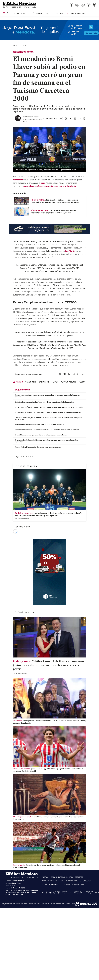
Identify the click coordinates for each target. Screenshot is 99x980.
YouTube (51, 892)
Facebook (43, 892)
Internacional (78, 885)
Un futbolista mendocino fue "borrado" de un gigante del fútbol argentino (44, 402)
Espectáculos (85, 881)
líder (43, 183)
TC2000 (82, 382)
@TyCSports (33, 345)
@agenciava (47, 268)
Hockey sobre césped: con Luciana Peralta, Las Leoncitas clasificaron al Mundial (47, 430)
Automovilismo (68, 382)
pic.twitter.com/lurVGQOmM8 (66, 268)
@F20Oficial (54, 332)
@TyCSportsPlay (47, 345)
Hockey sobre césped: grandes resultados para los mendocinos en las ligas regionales (49, 407)
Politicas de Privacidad (78, 892)
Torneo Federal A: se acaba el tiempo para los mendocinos (38, 447)
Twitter (47, 892)
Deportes (23, 45)
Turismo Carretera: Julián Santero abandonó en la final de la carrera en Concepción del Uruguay (48, 418)
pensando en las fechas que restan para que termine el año (49, 186)
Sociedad (46, 885)
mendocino (18, 180)
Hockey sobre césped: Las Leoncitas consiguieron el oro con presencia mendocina (48, 412)
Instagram (58, 892)
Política (59, 13)
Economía (55, 885)
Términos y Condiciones (66, 892)
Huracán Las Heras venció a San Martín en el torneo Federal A (39, 425)
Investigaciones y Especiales (84, 13)
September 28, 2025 (67, 271)
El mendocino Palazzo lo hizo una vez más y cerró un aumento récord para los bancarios (46, 441)
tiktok (55, 892)
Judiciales (66, 885)
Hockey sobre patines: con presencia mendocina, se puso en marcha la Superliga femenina (47, 396)
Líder (55, 382)
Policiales (73, 881)
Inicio (15, 45)
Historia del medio (89, 892)
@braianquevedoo (47, 265)
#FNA (58, 345)
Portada (21, 13)
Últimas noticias (40, 13)
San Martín (70, 251)
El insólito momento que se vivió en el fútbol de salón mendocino (41, 435)
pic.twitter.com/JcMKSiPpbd (73, 345)
